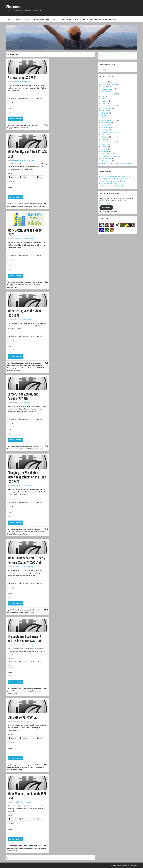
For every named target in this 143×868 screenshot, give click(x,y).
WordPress (122, 865)
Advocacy (13, 125)
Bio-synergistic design (22, 363)
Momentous (133, 865)
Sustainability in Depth (109, 156)
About (10, 19)
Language (10, 128)
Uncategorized (39, 449)
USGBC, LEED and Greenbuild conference (115, 163)
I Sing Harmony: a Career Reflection (113, 181)
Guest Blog (105, 113)
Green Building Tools (16, 366)
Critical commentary (24, 204)
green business (20, 285)
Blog (18, 19)
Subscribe (106, 208)
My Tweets (103, 69)
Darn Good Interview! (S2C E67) (112, 186)
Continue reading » (15, 119)
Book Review (20, 125)
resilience (22, 612)
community (19, 446)
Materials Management (37, 532)
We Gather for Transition (70, 19)
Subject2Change (24, 128)
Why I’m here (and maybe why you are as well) (100, 19)
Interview (20, 206)
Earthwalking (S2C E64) (22, 78)
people (15, 368)
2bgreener (14, 7)
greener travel (106, 111)
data (25, 125)
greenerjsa (28, 81)
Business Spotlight (28, 846)
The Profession (32, 368)
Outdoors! (16, 128)
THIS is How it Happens (109, 183)
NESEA (104, 134)
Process (38, 285)
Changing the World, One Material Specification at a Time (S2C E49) (27, 477)
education (105, 101)
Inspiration (34, 125)
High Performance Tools (109, 118)
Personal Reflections (29, 206)
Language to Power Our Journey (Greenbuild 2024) (118, 179)
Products (14, 534)
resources (39, 691)
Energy (12, 848)
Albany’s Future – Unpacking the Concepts (116, 176)
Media (55, 19)
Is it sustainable (25, 532)
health (29, 125)
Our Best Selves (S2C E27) (23, 717)
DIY (103, 99)
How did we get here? (109, 120)
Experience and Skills (41, 19)
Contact (27, 19)
